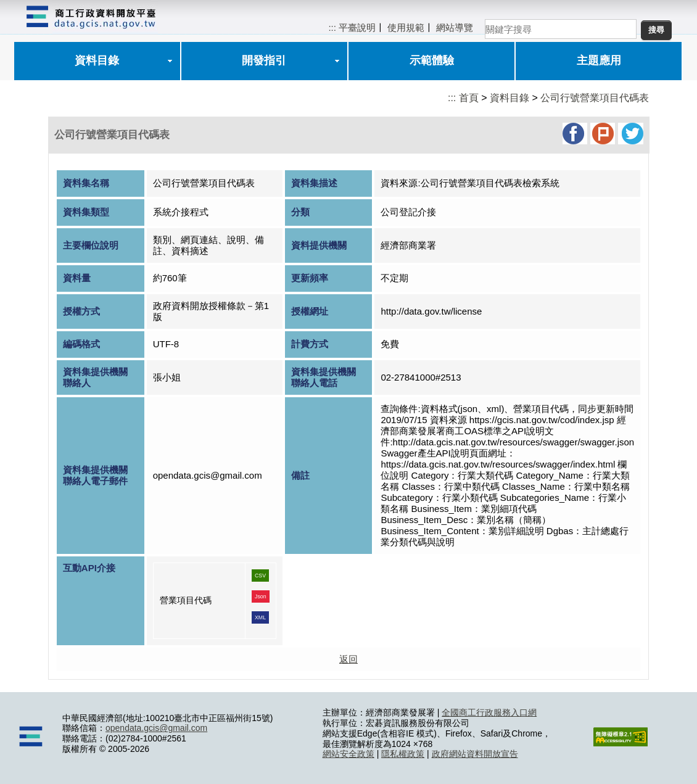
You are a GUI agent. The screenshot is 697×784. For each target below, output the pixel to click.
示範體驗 (432, 60)
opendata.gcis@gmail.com (156, 728)
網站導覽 (455, 27)
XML (260, 617)
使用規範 (406, 27)
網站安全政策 (348, 754)
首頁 (469, 98)
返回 (348, 659)
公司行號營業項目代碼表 (595, 98)
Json (261, 596)
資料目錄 (97, 60)
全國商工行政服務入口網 (489, 712)
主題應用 (599, 60)
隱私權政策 (403, 754)
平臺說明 (357, 27)
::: (332, 27)
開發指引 (264, 60)
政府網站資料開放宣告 (475, 754)
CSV (260, 576)
